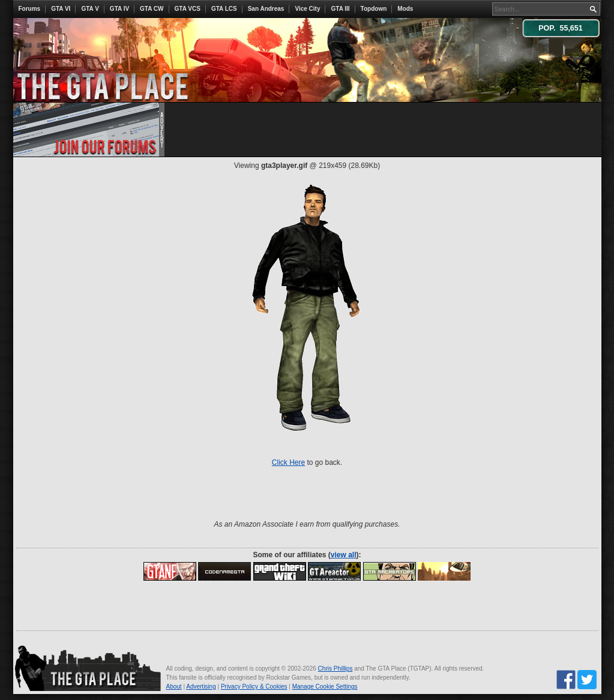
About (174, 687)
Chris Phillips (336, 669)
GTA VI (61, 9)
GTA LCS (224, 9)
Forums (30, 9)
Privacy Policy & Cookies (254, 687)
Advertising (201, 687)
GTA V (90, 9)
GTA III (340, 9)
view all (344, 555)
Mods (405, 9)
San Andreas (266, 9)
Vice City (307, 9)
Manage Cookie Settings (325, 687)
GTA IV (119, 9)
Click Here (288, 462)
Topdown (374, 9)
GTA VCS (188, 9)
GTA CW (152, 9)
